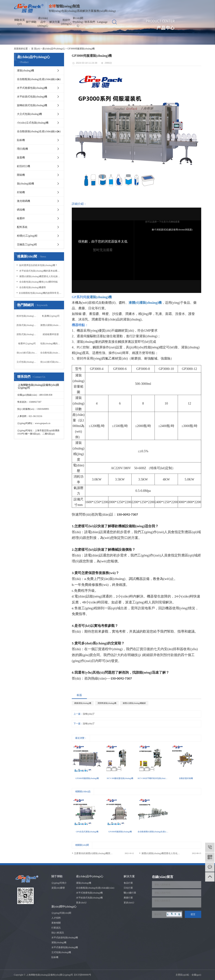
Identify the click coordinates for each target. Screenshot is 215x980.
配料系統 (22, 227)
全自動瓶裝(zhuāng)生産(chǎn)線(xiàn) (39, 79)
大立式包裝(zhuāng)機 (29, 114)
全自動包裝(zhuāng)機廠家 (51, 353)
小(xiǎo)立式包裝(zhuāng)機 (33, 123)
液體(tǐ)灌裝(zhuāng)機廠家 (51, 325)
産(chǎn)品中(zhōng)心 (43, 22)
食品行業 (128, 883)
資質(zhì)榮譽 (58, 888)
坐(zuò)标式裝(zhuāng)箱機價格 (27, 353)
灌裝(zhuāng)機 (26, 70)
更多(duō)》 (82, 903)
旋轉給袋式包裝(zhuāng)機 (32, 105)
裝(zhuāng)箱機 (26, 184)
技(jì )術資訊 (58, 933)
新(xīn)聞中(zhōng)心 (78, 22)
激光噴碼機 (23, 201)
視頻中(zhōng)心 (66, 22)
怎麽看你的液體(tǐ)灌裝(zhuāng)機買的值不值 (97, 853)
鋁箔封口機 (23, 166)
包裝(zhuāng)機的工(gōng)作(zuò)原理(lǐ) (51, 344)
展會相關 (56, 923)
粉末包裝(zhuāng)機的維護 (27, 316)
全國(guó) (196, 975)
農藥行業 (128, 898)
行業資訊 (56, 928)
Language (102, 22)
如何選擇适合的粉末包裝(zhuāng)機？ (38, 265)
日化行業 (128, 888)
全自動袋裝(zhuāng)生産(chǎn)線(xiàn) (39, 131)
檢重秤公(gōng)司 (27, 344)
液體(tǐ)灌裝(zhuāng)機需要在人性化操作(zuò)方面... (167, 853)
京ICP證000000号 (82, 975)
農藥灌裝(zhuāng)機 (83, 703)
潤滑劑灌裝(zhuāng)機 (107, 703)
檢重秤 (21, 218)
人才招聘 (56, 918)
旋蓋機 (21, 157)
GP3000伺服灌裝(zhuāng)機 (81, 49)
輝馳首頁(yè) (20, 22)
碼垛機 (21, 210)
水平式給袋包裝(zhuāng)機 (65, 938)
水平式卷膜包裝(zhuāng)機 (32, 88)
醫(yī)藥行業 (130, 893)
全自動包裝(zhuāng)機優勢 (32, 287)
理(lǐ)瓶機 (22, 149)
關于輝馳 (31, 22)
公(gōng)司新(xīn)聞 (61, 913)
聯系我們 (90, 22)
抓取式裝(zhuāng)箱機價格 (27, 334)
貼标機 (21, 140)
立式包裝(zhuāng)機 (61, 952)
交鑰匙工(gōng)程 (27, 244)
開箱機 (21, 175)
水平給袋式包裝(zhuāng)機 (32, 97)
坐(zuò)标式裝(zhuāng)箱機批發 (51, 362)
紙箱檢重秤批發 (51, 334)
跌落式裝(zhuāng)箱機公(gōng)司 (27, 325)
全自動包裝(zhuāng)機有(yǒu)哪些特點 (38, 282)
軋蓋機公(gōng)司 (51, 316)
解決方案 (55, 22)
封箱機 (21, 192)
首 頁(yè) (36, 49)
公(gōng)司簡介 (59, 883)
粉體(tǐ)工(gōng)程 (27, 236)
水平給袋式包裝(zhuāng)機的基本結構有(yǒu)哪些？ (40, 271)
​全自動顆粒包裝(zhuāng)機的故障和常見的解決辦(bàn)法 (40, 293)
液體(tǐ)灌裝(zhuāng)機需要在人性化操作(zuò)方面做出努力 (40, 276)
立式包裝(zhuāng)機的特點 (27, 362)
